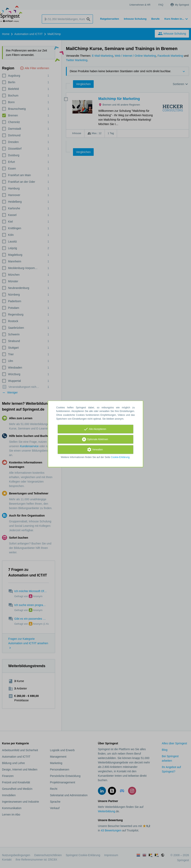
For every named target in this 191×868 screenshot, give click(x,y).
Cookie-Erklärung (120, 457)
